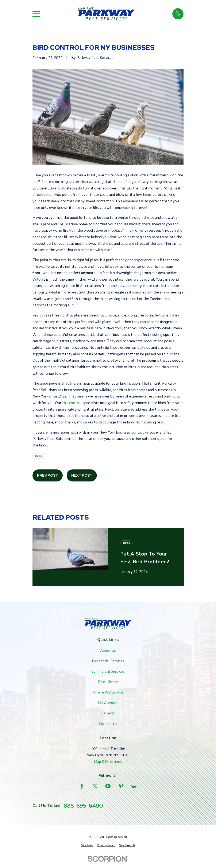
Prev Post (48, 475)
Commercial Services (108, 671)
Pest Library (108, 682)
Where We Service (108, 692)
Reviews (108, 713)
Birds (39, 456)
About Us (108, 651)
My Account (108, 703)
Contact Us (108, 724)
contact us (140, 432)
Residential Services (108, 661)
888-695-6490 (83, 806)
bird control (72, 403)
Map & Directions (108, 762)
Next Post (82, 475)
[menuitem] (87, 845)
